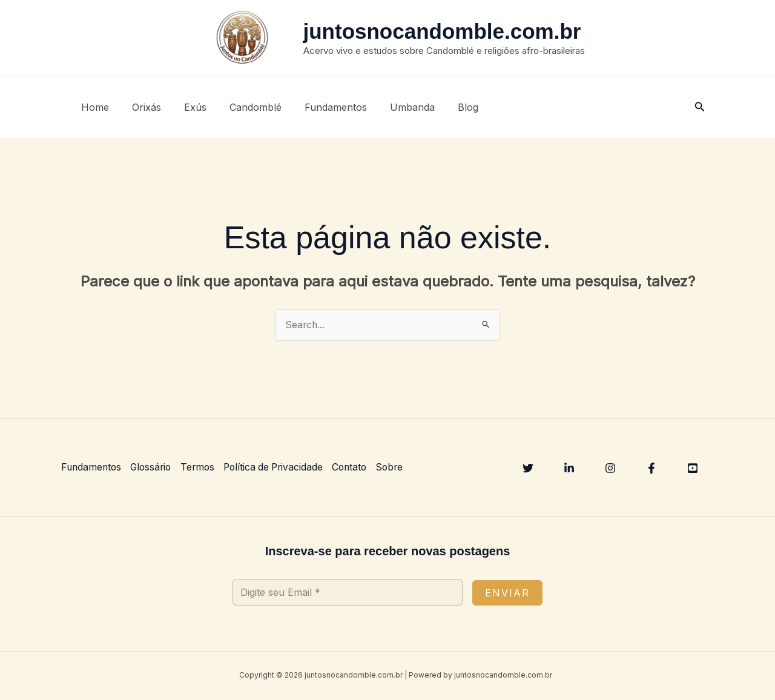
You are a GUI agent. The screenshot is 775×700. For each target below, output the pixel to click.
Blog (444, 107)
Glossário (153, 467)
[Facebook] (651, 469)
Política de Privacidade (280, 467)
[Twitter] (528, 469)
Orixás (141, 107)
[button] (700, 107)
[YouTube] (693, 469)
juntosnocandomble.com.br (442, 31)
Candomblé (243, 107)
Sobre (400, 467)
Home (93, 107)
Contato (358, 467)
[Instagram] (610, 469)
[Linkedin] (569, 469)
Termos (202, 467)
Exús (186, 107)
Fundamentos (319, 107)
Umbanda (392, 107)
